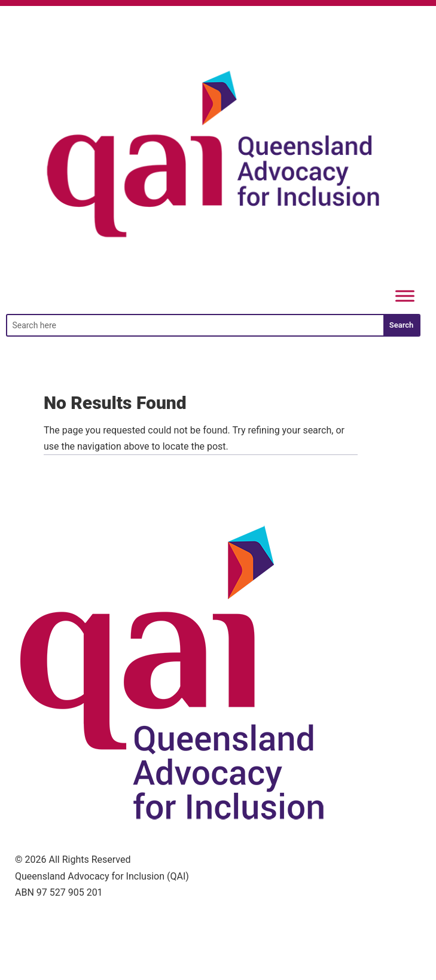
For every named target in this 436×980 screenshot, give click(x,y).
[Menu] (405, 296)
